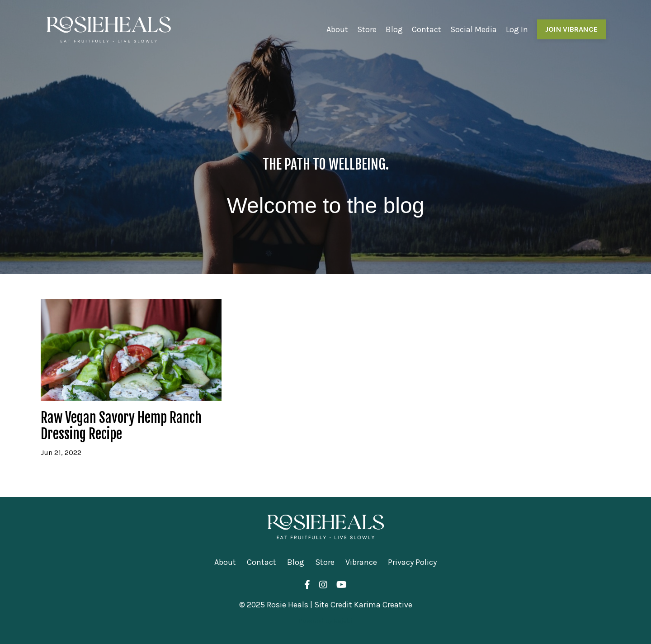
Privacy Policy (412, 562)
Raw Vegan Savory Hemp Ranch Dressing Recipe (121, 426)
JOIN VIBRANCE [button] (571, 29)
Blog (394, 29)
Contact (427, 29)
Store (367, 29)
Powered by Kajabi (325, 621)
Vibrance (361, 562)
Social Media (474, 29)
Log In (517, 29)
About (337, 29)
